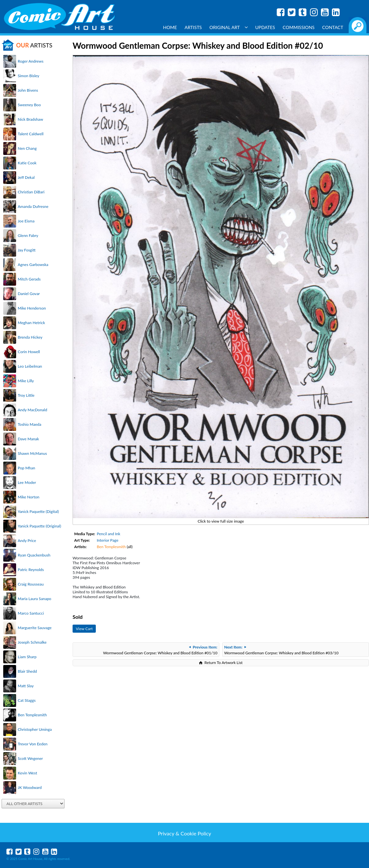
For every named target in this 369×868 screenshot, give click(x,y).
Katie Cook (27, 163)
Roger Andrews (31, 61)
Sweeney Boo (29, 105)
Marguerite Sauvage (35, 628)
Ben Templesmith (32, 715)
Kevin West (27, 773)
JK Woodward (30, 787)
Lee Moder (27, 482)
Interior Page (108, 540)
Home (170, 27)
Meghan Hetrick (31, 323)
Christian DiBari (31, 192)
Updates (265, 27)
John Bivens (28, 90)
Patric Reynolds (31, 570)
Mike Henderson (32, 308)
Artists (193, 27)
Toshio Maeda (30, 424)
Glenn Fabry (28, 235)
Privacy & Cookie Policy (184, 833)
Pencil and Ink (109, 534)
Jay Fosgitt (27, 250)
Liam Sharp (27, 657)
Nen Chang (27, 148)
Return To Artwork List (224, 663)
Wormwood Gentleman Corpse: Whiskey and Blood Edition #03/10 (281, 650)
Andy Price (27, 541)
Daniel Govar (29, 294)
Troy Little (26, 395)
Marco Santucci (31, 613)
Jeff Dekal (26, 177)
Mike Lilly (26, 381)
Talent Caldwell (31, 134)
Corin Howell (29, 352)
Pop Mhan (26, 468)
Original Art (228, 27)
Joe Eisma (26, 221)
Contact (333, 27)
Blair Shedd (27, 671)
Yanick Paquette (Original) (39, 526)
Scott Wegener (30, 758)
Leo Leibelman (30, 366)
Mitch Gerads (29, 279)
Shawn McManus (32, 453)
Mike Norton (29, 497)
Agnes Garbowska (33, 265)
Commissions (299, 27)
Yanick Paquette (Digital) (38, 511)
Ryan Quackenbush (34, 555)
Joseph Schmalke (32, 642)
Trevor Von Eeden (33, 744)
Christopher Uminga (35, 729)
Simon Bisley (29, 76)
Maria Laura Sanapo (35, 599)
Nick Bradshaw (30, 119)
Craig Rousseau (31, 584)
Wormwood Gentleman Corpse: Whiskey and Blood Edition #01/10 (160, 650)
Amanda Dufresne (33, 206)
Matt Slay (26, 686)
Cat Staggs (27, 700)
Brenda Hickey (30, 337)
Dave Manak (28, 439)
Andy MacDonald (32, 410)
